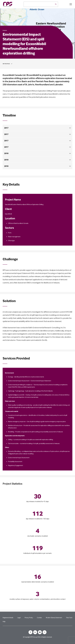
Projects (5, 30)
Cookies (39, 618)
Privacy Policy (29, 618)
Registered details (8, 618)
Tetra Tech (69, 618)
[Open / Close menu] (71, 4)
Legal (19, 618)
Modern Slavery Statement (54, 618)
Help (4, 621)
